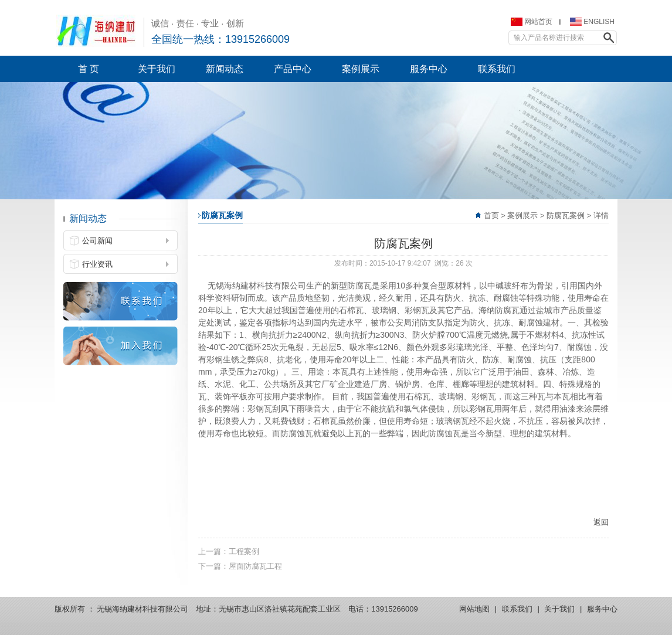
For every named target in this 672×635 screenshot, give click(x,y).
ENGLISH (599, 22)
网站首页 (538, 22)
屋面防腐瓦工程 (255, 566)
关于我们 (559, 609)
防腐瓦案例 (566, 215)
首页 (491, 215)
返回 (601, 522)
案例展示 (522, 215)
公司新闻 (97, 241)
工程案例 (244, 551)
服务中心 (602, 609)
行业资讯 (97, 264)
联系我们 (517, 609)
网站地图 (474, 609)
